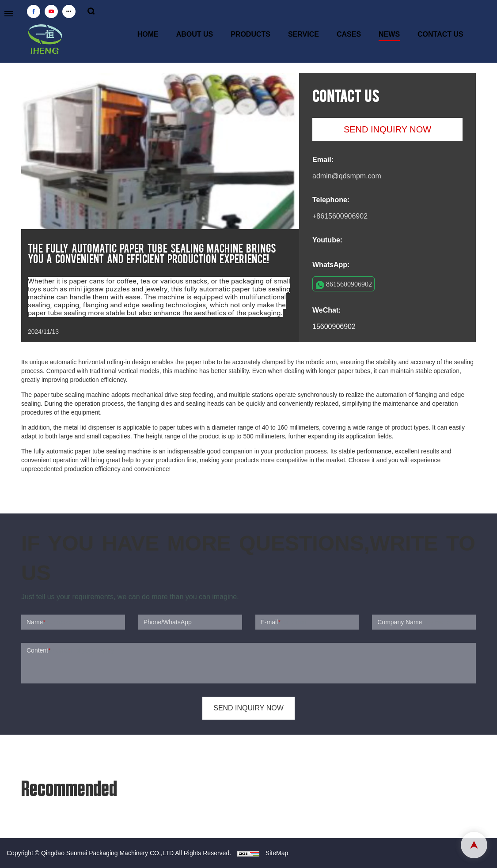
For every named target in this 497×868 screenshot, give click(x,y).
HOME (148, 34)
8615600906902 (349, 284)
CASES (349, 34)
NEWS (389, 34)
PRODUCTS (250, 34)
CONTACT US (440, 34)
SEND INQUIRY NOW (387, 129)
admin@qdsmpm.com (347, 176)
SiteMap (277, 853)
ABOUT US (195, 34)
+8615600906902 (340, 216)
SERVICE (304, 34)
